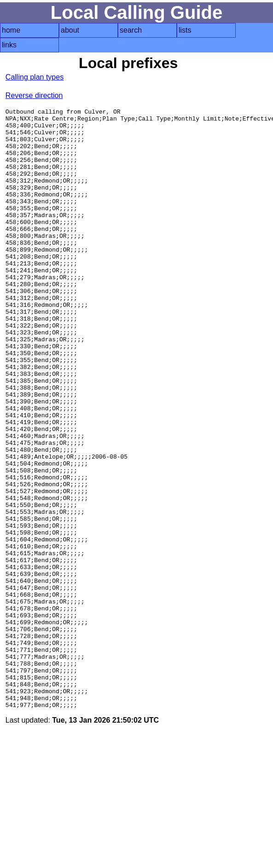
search (131, 30)
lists (185, 30)
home (11, 30)
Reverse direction (34, 95)
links (9, 45)
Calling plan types (35, 77)
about (70, 30)
